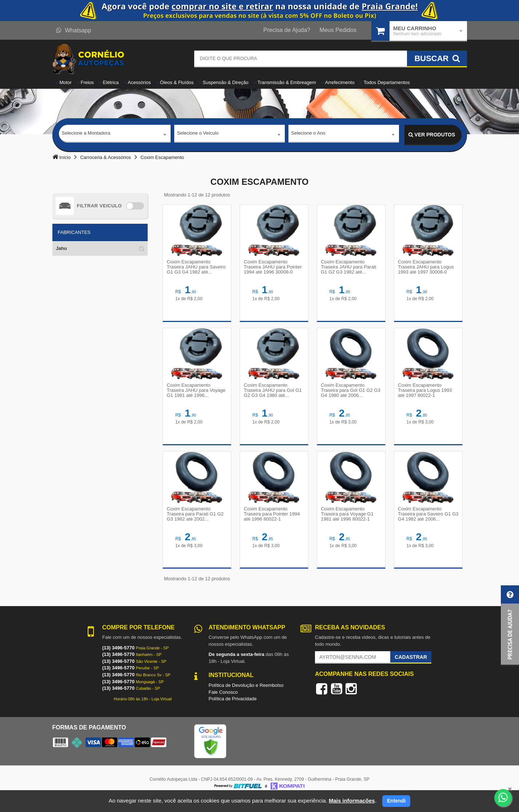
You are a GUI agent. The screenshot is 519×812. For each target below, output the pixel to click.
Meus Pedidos (338, 30)
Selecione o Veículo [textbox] (198, 134)
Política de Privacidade (233, 711)
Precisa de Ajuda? (287, 30)
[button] (510, 626)
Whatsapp (74, 30)
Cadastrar (411, 669)
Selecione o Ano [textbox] (308, 134)
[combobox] (115, 135)
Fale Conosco (223, 704)
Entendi (396, 801)
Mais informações (352, 801)
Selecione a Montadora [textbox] (86, 134)
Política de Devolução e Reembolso (246, 697)
